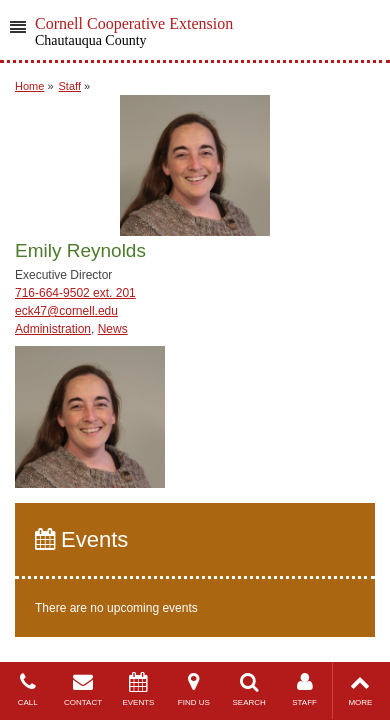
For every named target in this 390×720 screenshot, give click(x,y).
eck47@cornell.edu (66, 311)
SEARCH (249, 689)
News (113, 329)
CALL (27, 689)
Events (81, 539)
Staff (70, 86)
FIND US (193, 689)
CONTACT (82, 689)
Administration (53, 329)
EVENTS (138, 689)
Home (29, 86)
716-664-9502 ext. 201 (75, 293)
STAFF (304, 689)
